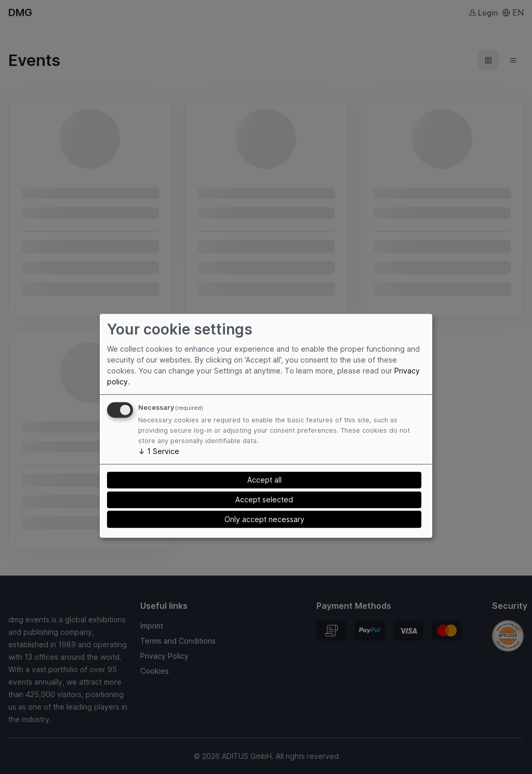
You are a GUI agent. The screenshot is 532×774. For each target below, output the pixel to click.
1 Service (159, 451)
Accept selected (264, 499)
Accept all (264, 480)
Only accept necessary (264, 519)
